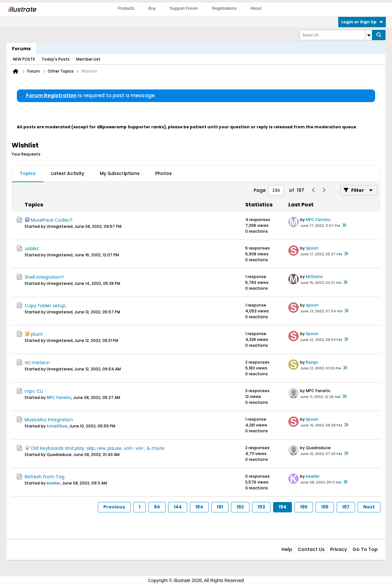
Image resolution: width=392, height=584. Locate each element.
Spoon (312, 248)
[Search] (336, 35)
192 (240, 507)
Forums (21, 49)
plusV (37, 334)
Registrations (224, 8)
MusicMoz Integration (49, 420)
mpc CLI (34, 391)
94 (157, 507)
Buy (152, 8)
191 (220, 507)
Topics (28, 173)
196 (325, 507)
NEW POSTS (24, 59)
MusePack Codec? (52, 220)
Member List (88, 59)
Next (369, 507)
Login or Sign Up (362, 22)
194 (282, 507)
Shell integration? (44, 277)
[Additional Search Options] (369, 35)
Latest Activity (68, 173)
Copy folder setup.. (46, 306)
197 (346, 507)
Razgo (312, 362)
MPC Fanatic (318, 220)
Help (287, 549)
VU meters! (37, 363)
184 (199, 507)
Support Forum (184, 8)
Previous (114, 507)
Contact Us (311, 549)
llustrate (22, 9)
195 (304, 507)
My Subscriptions (120, 173)
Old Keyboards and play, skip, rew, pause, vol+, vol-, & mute (98, 448)
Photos (163, 173)
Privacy (339, 549)
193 (261, 507)
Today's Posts (56, 59)
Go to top (365, 549)
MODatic (314, 277)
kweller (53, 483)
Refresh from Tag (45, 477)
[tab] (28, 174)
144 (178, 507)
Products (126, 8)
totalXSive (57, 426)
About (256, 8)
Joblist (32, 249)
